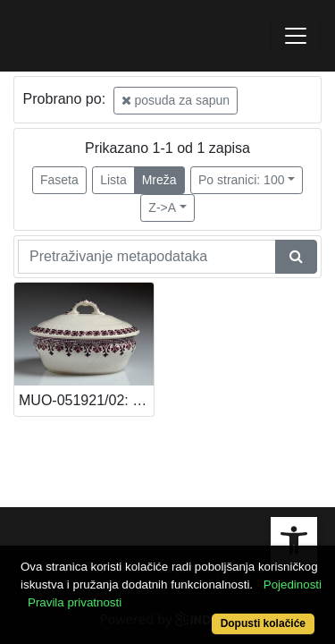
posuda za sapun (176, 100)
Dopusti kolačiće (263, 623)
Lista (113, 180)
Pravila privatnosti (75, 602)
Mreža (159, 180)
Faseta (59, 180)
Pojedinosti (293, 585)
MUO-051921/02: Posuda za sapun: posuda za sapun (86, 400)
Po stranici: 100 (242, 180)
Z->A (162, 208)
